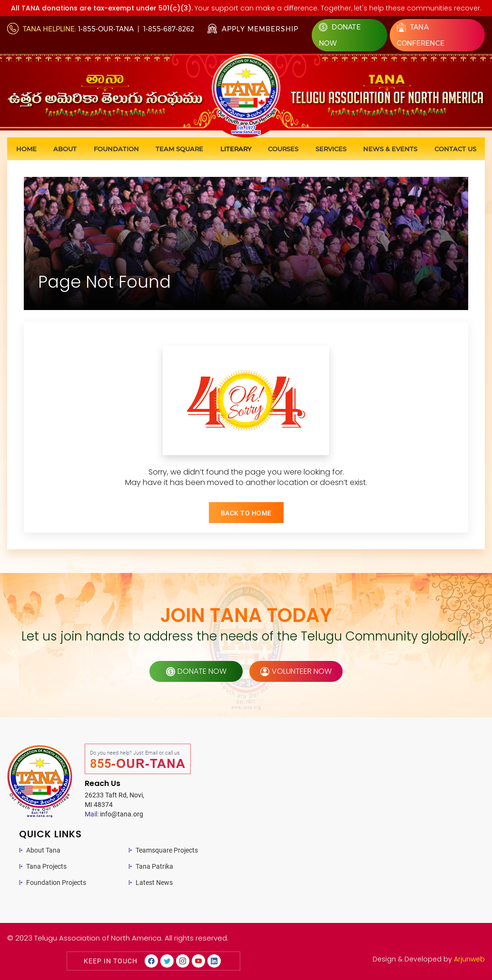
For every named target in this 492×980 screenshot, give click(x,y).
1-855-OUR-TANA (106, 29)
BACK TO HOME (246, 513)
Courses (283, 149)
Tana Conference (421, 35)
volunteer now (296, 671)
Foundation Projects (56, 883)
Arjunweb (469, 959)
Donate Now (340, 35)
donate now (196, 671)
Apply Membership (253, 29)
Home (26, 149)
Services (331, 149)
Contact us (455, 149)
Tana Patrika (154, 866)
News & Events (390, 149)
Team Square (179, 149)
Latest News (154, 883)
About (65, 149)
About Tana (43, 850)
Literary (236, 149)
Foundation (116, 149)
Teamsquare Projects (167, 850)
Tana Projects (46, 866)
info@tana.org (114, 814)
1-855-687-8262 (169, 29)
